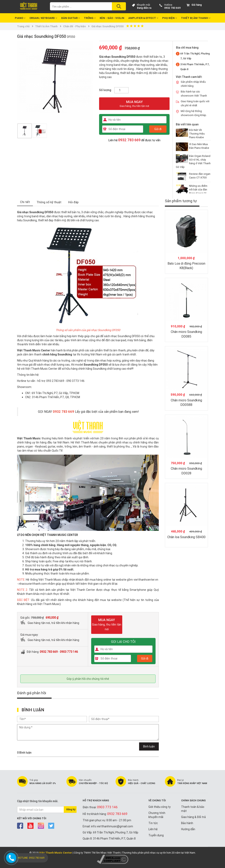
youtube (31, 826)
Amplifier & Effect (143, 18)
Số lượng (105, 90)
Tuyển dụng (156, 835)
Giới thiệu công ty (160, 807)
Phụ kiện (170, 18)
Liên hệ (153, 829)
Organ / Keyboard (43, 18)
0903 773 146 (69, 652)
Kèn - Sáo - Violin (112, 18)
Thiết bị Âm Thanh (196, 18)
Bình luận (149, 746)
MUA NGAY (134, 104)
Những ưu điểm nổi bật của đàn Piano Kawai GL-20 (198, 191)
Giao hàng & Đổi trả (193, 817)
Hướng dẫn (188, 829)
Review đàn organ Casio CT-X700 (200, 176)
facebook (20, 826)
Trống (90, 18)
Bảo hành (187, 823)
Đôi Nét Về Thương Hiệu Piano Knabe (197, 134)
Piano (20, 18)
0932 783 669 (172, 8)
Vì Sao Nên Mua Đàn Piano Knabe (199, 146)
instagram (41, 826)
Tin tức (153, 823)
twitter (51, 826)
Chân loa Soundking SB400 (186, 537)
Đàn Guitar (70, 18)
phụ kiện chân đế (138, 350)
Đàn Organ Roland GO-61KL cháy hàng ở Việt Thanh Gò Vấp (193, 161)
